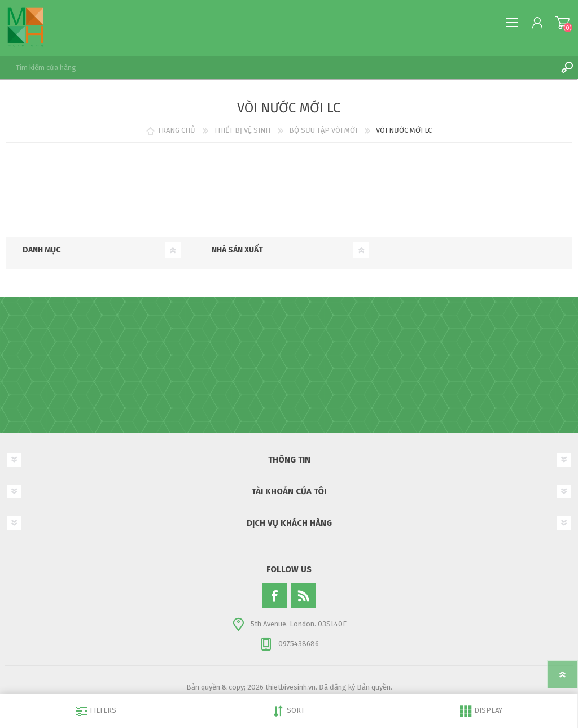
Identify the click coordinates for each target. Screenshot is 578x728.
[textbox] (278, 67)
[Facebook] (275, 596)
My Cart (562, 23)
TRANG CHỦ (176, 130)
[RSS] (303, 596)
